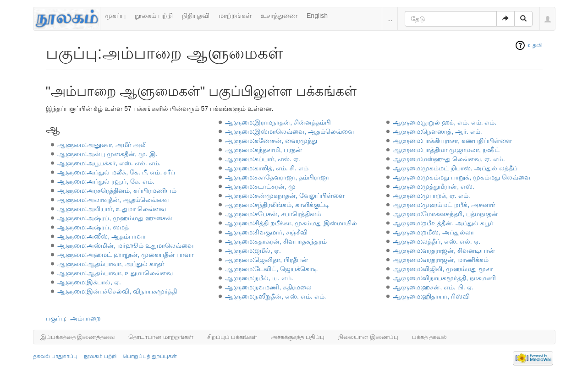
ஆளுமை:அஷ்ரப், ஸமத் (93, 227)
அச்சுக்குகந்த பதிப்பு (298, 337)
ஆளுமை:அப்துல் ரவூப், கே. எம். (106, 181)
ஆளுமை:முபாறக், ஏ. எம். (431, 196)
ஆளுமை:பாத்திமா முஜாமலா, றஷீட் (446, 150)
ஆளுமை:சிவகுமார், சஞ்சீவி (266, 232)
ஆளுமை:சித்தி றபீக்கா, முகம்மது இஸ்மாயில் (291, 223)
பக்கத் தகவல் (430, 337)
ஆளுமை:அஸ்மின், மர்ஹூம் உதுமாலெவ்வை (125, 245)
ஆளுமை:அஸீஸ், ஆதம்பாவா (102, 236)
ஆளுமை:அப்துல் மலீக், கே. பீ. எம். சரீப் (116, 172)
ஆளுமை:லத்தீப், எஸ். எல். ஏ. (437, 241)
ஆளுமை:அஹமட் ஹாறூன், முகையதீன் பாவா (125, 255)
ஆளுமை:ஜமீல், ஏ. (253, 250)
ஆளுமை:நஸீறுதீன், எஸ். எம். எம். (275, 296)
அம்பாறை (85, 318)
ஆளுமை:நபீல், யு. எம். (259, 278)
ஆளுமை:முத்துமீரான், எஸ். (434, 186)
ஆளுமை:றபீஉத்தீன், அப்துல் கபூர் (443, 223)
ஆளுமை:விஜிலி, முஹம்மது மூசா (443, 269)
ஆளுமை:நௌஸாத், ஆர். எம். (437, 131)
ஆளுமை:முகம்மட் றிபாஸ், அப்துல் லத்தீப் (455, 168)
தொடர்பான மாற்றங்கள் (161, 337)
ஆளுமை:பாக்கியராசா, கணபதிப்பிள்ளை (452, 141)
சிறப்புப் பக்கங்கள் (232, 337)
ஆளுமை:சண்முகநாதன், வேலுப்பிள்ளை (285, 196)
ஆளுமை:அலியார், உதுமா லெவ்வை (112, 209)
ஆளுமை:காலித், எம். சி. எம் (267, 168)
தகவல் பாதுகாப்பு (55, 356)
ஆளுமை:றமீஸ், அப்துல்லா (433, 232)
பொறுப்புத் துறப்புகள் (150, 356)
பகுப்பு (55, 318)
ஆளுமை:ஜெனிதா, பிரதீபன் (267, 260)
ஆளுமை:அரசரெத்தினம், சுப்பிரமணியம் (117, 190)
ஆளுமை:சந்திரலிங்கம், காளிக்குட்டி (277, 205)
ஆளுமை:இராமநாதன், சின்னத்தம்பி (278, 122)
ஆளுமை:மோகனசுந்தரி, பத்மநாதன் (445, 214)
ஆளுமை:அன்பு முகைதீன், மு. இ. (107, 154)
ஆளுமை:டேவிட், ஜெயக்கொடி (271, 269)
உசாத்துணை (279, 16)
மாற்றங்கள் (235, 16)
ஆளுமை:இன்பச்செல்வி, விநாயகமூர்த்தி (117, 291)
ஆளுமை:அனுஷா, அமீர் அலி (102, 145)
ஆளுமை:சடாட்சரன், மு (260, 186)
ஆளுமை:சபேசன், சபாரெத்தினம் (273, 214)
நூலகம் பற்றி (154, 16)
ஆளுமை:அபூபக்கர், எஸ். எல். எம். (109, 163)
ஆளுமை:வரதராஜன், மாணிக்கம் (441, 260)
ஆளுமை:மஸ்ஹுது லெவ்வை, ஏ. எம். (449, 159)
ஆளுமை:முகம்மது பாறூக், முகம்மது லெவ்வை (461, 177)
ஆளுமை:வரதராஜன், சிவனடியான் (444, 250)
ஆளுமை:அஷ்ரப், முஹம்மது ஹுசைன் (115, 218)
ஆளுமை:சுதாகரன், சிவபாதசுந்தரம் (276, 241)
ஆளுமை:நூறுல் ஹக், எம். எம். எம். (445, 122)
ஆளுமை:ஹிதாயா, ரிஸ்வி (431, 296)
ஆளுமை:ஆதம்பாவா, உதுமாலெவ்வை (115, 273)
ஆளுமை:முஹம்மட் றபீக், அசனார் (444, 205)
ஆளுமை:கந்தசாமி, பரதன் (264, 150)
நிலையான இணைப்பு (368, 337)
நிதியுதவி (196, 16)
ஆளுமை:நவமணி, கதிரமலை (268, 287)
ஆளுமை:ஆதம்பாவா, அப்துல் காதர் (111, 264)
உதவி (535, 45)
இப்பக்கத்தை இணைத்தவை (78, 337)
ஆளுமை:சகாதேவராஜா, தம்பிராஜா (277, 177)
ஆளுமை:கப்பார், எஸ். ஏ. (262, 159)
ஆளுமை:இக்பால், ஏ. (89, 282)
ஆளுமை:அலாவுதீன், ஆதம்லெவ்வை (113, 200)
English (317, 16)
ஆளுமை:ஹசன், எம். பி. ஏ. (433, 287)
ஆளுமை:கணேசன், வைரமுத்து (271, 141)
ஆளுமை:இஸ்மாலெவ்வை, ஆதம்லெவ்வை (289, 131)
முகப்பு (115, 16)
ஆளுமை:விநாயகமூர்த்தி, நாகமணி (444, 278)
